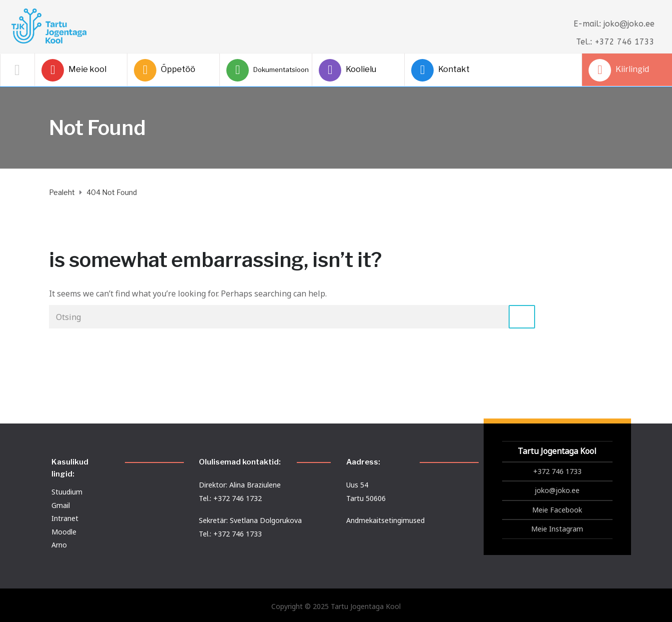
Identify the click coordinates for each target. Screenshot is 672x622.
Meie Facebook (557, 510)
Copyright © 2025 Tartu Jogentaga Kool (336, 606)
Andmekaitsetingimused (385, 520)
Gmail (61, 505)
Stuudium (67, 492)
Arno (59, 545)
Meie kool (74, 70)
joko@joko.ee (557, 490)
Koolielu (347, 70)
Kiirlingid (619, 70)
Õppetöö (165, 70)
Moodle (64, 532)
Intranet (65, 518)
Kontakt (440, 70)
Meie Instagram (557, 529)
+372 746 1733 (557, 471)
